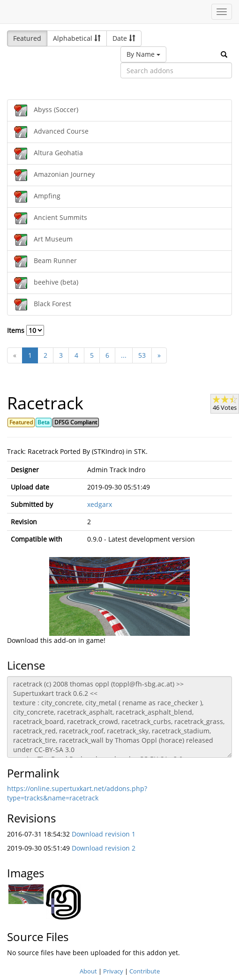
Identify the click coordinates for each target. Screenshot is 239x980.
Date (124, 38)
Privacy (113, 971)
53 (142, 355)
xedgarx (100, 504)
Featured (27, 38)
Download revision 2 (104, 848)
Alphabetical (77, 38)
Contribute (145, 971)
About (88, 971)
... (124, 355)
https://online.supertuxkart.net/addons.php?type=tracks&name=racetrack (77, 793)
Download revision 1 (104, 834)
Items (26, 330)
